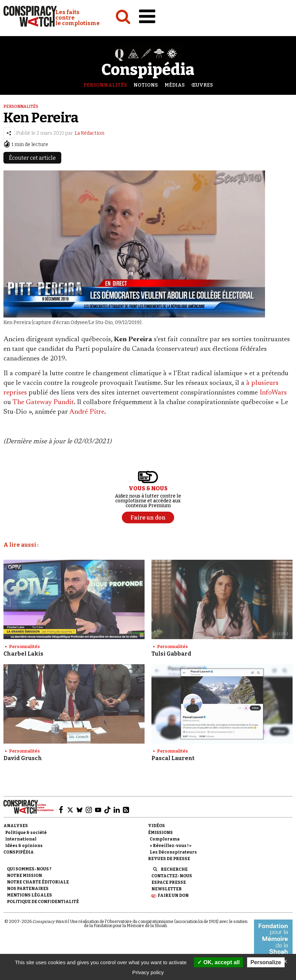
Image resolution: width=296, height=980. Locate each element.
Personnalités (105, 85)
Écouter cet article (32, 158)
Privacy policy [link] (148, 972)
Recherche (174, 869)
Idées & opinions (24, 846)
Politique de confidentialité (43, 902)
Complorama (165, 839)
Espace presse (169, 882)
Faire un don (173, 895)
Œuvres (202, 85)
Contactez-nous (172, 876)
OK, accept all (218, 962)
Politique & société (26, 833)
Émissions (160, 833)
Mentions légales (29, 895)
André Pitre (87, 412)
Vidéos (156, 826)
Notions (146, 85)
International (21, 839)
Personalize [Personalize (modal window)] (266, 962)
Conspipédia (19, 852)
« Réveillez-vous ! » (171, 846)
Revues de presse (169, 859)
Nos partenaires (28, 889)
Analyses (16, 826)
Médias (175, 85)
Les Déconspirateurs (173, 852)
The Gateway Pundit (43, 402)
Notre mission (24, 876)
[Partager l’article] (9, 133)
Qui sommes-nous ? (29, 869)
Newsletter (167, 889)
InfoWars (273, 393)
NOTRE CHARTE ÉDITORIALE (38, 882)
